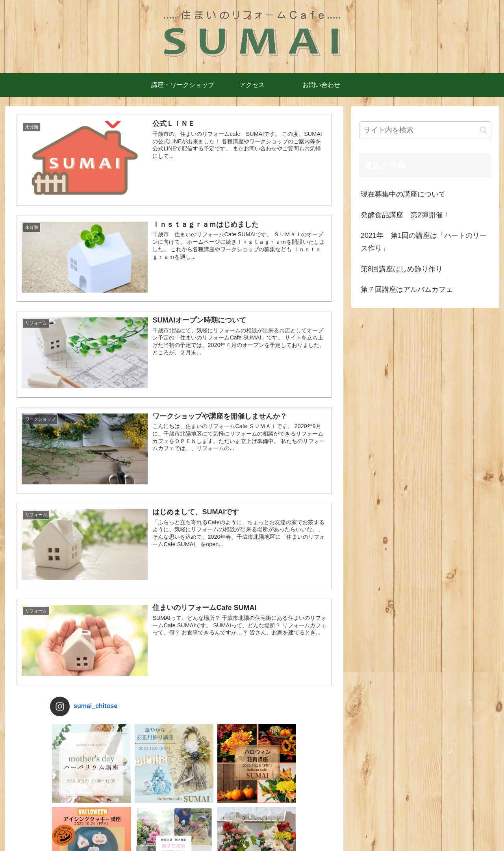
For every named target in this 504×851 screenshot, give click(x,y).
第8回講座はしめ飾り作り (402, 269)
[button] (483, 130)
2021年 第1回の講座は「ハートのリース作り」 (424, 242)
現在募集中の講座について (403, 194)
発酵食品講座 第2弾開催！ (405, 215)
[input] (425, 130)
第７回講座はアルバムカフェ (407, 289)
